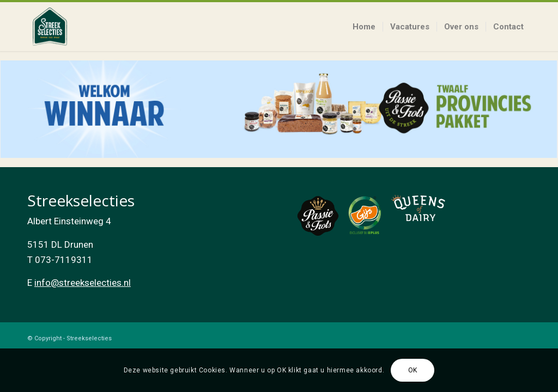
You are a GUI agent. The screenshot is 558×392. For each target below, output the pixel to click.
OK (413, 370)
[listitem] (278, 109)
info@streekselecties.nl (83, 283)
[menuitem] (364, 27)
